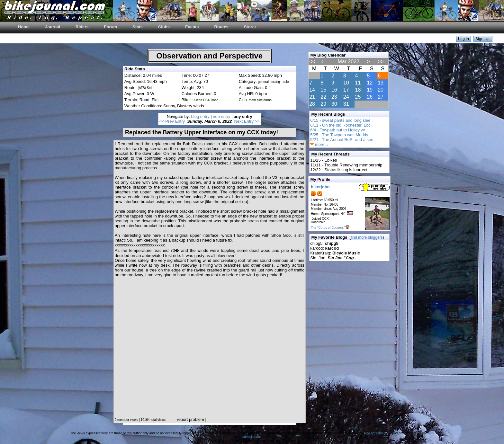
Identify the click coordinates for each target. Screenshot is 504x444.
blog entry (200, 116)
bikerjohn (320, 187)
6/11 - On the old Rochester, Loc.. (341, 125)
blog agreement (375, 433)
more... (319, 144)
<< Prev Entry (172, 121)
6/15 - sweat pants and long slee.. (341, 120)
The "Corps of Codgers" (328, 228)
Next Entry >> (247, 121)
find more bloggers (367, 237)
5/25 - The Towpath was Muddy (339, 135)
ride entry (221, 116)
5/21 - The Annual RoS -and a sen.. (343, 140)
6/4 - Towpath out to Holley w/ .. (339, 130)
